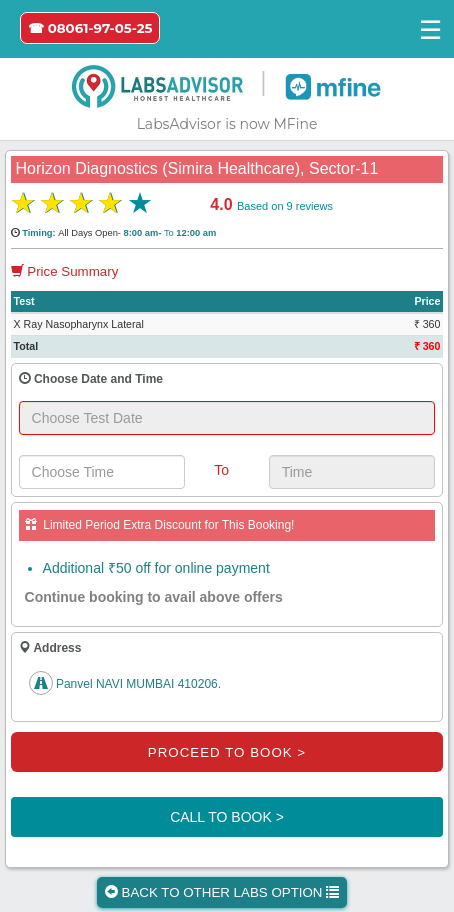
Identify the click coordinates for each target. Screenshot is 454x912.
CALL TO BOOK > (227, 817)
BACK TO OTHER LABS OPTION (222, 892)
